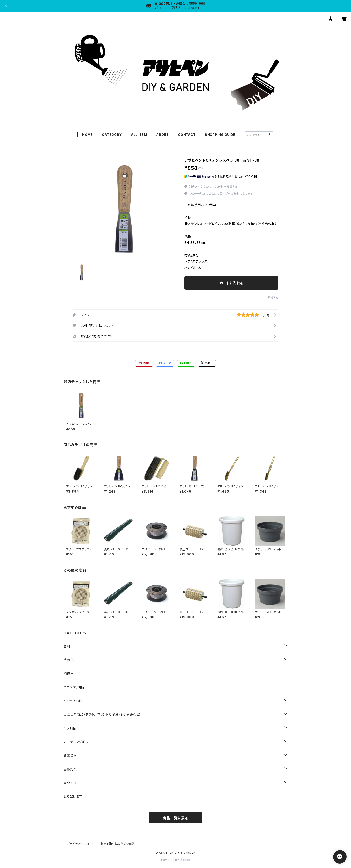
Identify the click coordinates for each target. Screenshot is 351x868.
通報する (273, 298)
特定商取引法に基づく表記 (118, 844)
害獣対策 (70, 769)
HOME (87, 135)
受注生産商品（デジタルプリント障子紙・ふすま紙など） (102, 714)
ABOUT (163, 135)
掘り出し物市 (73, 796)
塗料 (67, 646)
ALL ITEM (139, 135)
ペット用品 (71, 728)
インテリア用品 (74, 701)
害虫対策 (70, 783)
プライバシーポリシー (80, 844)
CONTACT (187, 135)
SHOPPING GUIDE (220, 135)
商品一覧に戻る (175, 818)
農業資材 (70, 755)
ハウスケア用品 (75, 687)
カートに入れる (232, 283)
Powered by (175, 860)
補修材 (68, 673)
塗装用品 (70, 660)
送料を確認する (228, 187)
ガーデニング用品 (76, 742)
